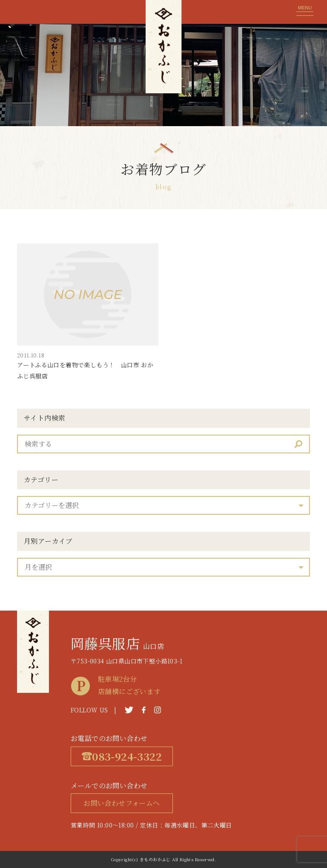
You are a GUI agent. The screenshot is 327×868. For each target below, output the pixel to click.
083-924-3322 (122, 756)
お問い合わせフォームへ (122, 803)
